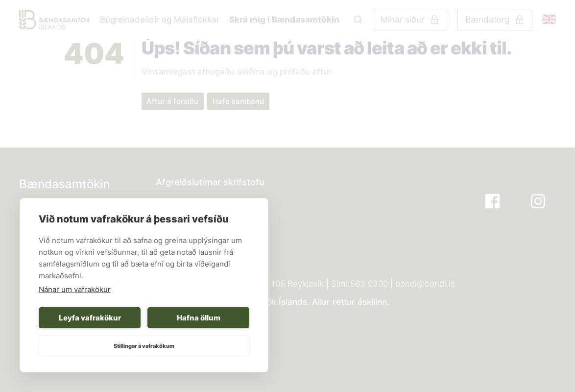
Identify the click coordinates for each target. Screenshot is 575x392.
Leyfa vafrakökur (90, 318)
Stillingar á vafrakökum (144, 346)
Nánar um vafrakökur (75, 289)
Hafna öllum (199, 318)
